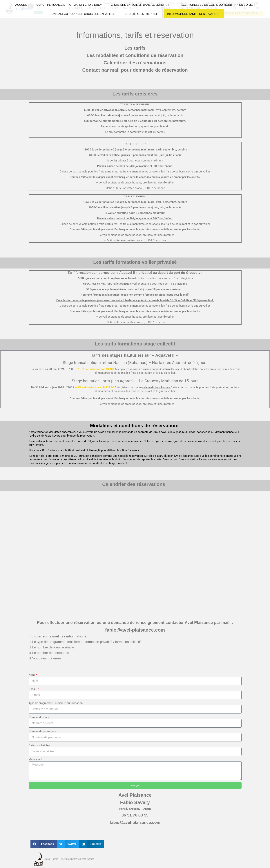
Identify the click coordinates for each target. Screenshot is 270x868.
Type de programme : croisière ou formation (56, 703)
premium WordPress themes (80, 859)
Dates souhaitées (39, 745)
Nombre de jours (39, 717)
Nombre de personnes (42, 731)
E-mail (33, 689)
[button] (44, 844)
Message (35, 759)
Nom (32, 675)
